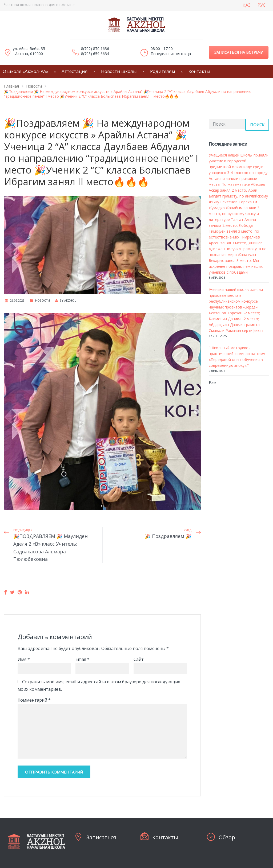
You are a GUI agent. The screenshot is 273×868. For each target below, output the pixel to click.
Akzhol (70, 300)
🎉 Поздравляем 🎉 (168, 536)
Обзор (227, 837)
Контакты (199, 71)
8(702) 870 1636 (95, 49)
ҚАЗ (247, 5)
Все (212, 383)
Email (83, 659)
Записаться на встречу (239, 52)
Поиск (257, 125)
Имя (24, 659)
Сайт (139, 659)
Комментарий (34, 700)
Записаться (101, 837)
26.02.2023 (17, 300)
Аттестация (75, 71)
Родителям (163, 71)
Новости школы (119, 71)
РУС (262, 5)
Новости (43, 300)
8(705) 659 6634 (95, 54)
